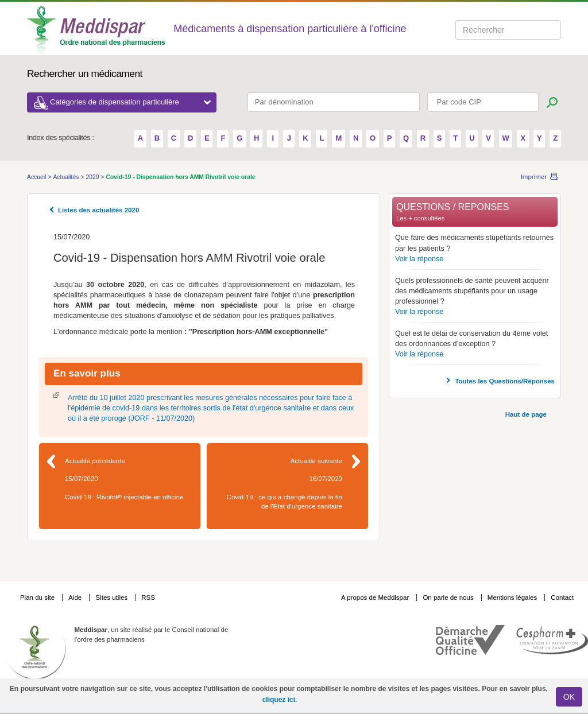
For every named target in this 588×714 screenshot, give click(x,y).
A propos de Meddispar (375, 597)
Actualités (67, 177)
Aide (76, 597)
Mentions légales (513, 597)
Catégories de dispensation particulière (130, 102)
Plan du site (38, 597)
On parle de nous (448, 597)
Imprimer (534, 177)
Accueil (37, 177)
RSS (148, 597)
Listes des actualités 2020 (98, 210)
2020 (93, 177)
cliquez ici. (280, 700)
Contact (562, 597)
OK (569, 697)
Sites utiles (112, 597)
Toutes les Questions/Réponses (505, 381)
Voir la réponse (419, 259)
